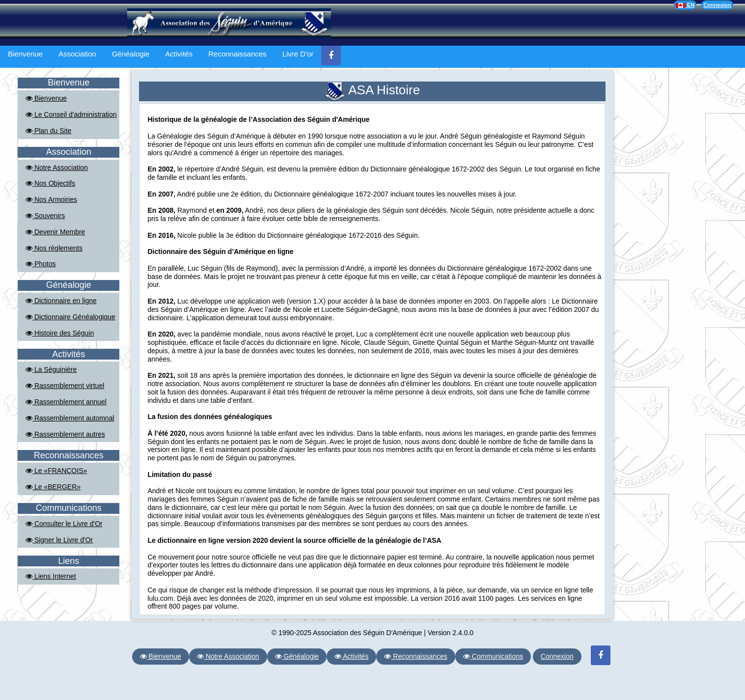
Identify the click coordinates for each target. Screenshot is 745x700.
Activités (179, 54)
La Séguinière (51, 369)
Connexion (717, 5)
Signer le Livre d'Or (59, 540)
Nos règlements (54, 248)
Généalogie (131, 54)
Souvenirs (45, 216)
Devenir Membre (55, 232)
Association (77, 54)
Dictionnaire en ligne (61, 301)
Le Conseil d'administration (71, 114)
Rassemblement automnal (70, 418)
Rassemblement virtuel (65, 386)
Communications (493, 656)
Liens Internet (51, 576)
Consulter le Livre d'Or (64, 524)
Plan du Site (48, 131)
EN (685, 5)
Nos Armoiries (51, 199)
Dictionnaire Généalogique (70, 317)
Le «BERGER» (53, 487)
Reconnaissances (237, 54)
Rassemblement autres (65, 434)
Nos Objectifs (50, 183)
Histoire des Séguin (60, 333)
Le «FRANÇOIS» (56, 471)
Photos (41, 264)
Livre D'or (298, 54)
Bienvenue (25, 54)
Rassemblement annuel (66, 402)
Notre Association (57, 168)
